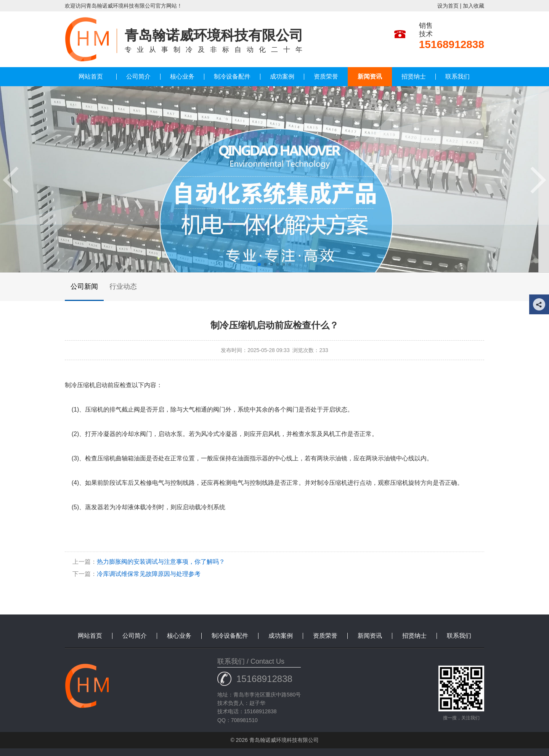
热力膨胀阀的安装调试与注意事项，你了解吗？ (161, 562)
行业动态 (123, 286)
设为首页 (448, 6)
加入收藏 (474, 6)
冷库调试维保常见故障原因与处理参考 (149, 574)
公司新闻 (84, 286)
